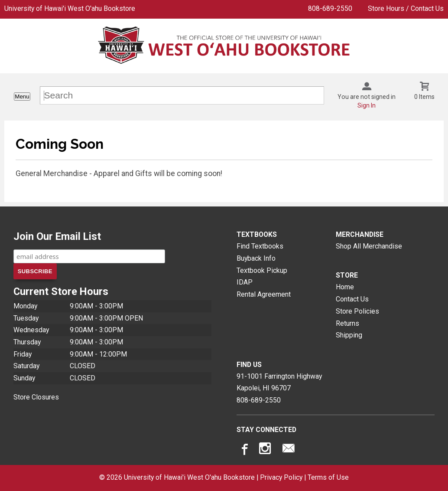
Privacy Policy (281, 477)
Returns (347, 323)
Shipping (349, 335)
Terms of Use (328, 477)
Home (345, 287)
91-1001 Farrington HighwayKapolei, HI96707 (279, 382)
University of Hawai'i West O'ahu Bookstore (70, 8)
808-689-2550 (330, 8)
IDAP (245, 282)
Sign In (367, 105)
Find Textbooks (260, 246)
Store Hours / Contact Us (406, 8)
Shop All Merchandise (369, 246)
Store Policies (357, 311)
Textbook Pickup (262, 270)
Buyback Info (256, 258)
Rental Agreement (264, 294)
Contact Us (352, 299)
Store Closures (36, 397)
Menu (22, 97)
